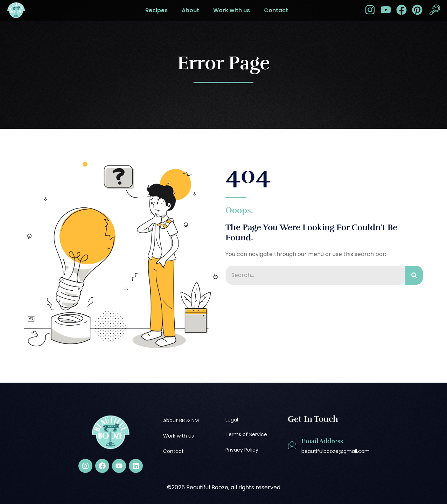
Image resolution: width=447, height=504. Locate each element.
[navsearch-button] (435, 11)
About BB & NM (181, 420)
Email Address (322, 441)
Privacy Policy (242, 450)
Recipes (156, 10)
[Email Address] (292, 445)
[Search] (414, 275)
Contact (276, 10)
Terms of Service (246, 434)
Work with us (232, 10)
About (190, 10)
